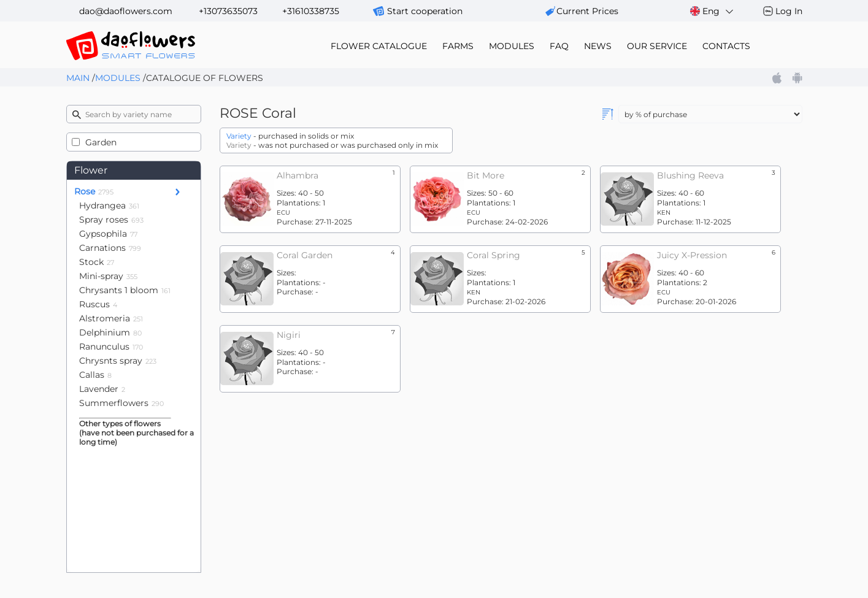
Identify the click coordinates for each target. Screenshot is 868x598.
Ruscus (98, 304)
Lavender (102, 389)
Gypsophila (108, 234)
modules (512, 46)
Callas (95, 375)
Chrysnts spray (118, 361)
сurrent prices (587, 11)
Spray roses (111, 220)
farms (458, 46)
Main (78, 78)
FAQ (559, 46)
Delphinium (110, 332)
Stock (97, 262)
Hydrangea (109, 205)
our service (657, 46)
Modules (118, 78)
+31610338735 (311, 11)
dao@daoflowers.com (126, 11)
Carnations (110, 248)
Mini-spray (108, 276)
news (598, 46)
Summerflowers (121, 403)
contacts (726, 46)
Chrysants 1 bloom (125, 290)
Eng (712, 11)
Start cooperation (425, 11)
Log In (789, 11)
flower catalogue (379, 46)
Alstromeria (111, 318)
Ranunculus (111, 347)
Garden (101, 142)
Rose (94, 191)
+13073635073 (228, 11)
